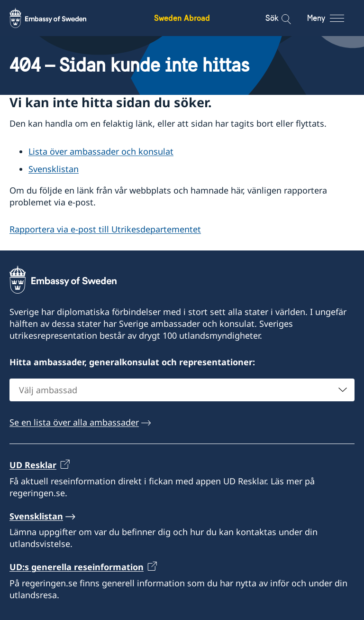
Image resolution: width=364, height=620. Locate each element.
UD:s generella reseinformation (77, 567)
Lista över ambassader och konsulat (101, 151)
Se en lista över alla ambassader (74, 422)
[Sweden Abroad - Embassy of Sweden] (57, 18)
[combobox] (182, 390)
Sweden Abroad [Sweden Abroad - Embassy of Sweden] (182, 18)
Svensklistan (54, 169)
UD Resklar (33, 465)
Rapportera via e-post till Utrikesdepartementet (105, 229)
